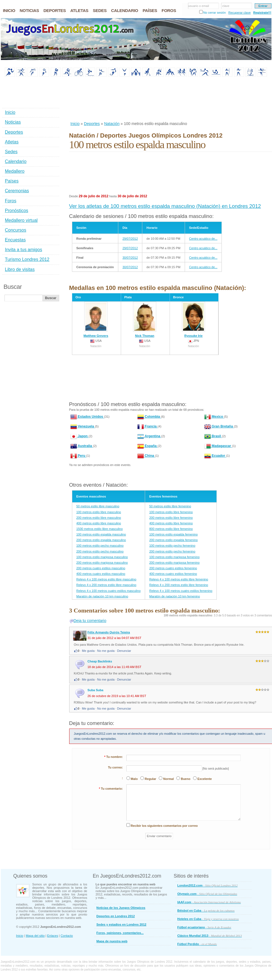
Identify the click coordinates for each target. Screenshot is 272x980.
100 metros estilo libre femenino (171, 512)
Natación (112, 124)
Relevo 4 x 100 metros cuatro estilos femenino (181, 591)
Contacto (67, 936)
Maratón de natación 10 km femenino (175, 596)
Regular (151, 779)
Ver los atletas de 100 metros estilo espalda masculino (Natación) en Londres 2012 (165, 206)
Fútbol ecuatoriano (204, 927)
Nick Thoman (145, 320)
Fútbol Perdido (197, 944)
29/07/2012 (130, 239)
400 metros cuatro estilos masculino (101, 574)
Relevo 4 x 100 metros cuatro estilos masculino (109, 591)
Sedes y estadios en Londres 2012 (121, 924)
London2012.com (208, 885)
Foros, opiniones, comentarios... (120, 933)
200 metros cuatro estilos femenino (173, 568)
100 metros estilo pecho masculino (100, 546)
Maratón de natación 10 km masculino (102, 596)
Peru (78, 456)
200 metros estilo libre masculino (99, 518)
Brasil (213, 436)
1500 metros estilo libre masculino (100, 529)
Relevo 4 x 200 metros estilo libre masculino (106, 585)
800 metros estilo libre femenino (171, 529)
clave (226, 6)
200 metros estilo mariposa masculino (102, 563)
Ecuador (215, 456)
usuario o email (199, 6)
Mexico (214, 417)
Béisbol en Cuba (206, 911)
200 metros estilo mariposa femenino (174, 563)
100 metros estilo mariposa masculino (102, 557)
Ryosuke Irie (193, 320)
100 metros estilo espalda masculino (101, 534)
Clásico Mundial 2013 (210, 936)
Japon (80, 436)
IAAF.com (209, 902)
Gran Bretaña (219, 426)
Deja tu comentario (90, 621)
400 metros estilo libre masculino (99, 523)
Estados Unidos (87, 417)
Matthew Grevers (96, 320)
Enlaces (53, 936)
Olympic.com (207, 894)
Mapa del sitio (35, 936)
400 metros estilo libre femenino (171, 523)
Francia (147, 426)
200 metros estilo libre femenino (171, 518)
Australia (82, 446)
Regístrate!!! (262, 13)
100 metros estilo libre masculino (99, 512)
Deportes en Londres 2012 (116, 916)
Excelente (205, 779)
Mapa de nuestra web (112, 941)
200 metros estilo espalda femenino (174, 540)
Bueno (186, 779)
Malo (134, 779)
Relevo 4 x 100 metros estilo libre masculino (106, 579)
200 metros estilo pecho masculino (100, 551)
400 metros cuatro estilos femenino (173, 574)
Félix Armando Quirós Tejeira (109, 632)
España (147, 446)
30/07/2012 (130, 258)
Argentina (149, 436)
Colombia (149, 417)
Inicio (75, 124)
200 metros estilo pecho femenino (172, 551)
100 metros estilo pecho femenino (172, 546)
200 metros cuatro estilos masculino (101, 568)
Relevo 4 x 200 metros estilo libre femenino (179, 585)
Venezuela (83, 426)
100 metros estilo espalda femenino (174, 534)
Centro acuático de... (203, 239)
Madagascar (218, 446)
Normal (169, 779)
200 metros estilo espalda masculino (101, 540)
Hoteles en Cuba (208, 919)
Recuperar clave (239, 13)
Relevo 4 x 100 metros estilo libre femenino (179, 579)
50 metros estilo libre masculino (98, 506)
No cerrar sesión (215, 13)
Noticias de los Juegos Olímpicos (121, 908)
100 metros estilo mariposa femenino (174, 557)
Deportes (92, 124)
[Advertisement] (87, 99)
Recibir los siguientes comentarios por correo (164, 826)
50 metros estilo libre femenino (170, 506)
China (146, 456)
